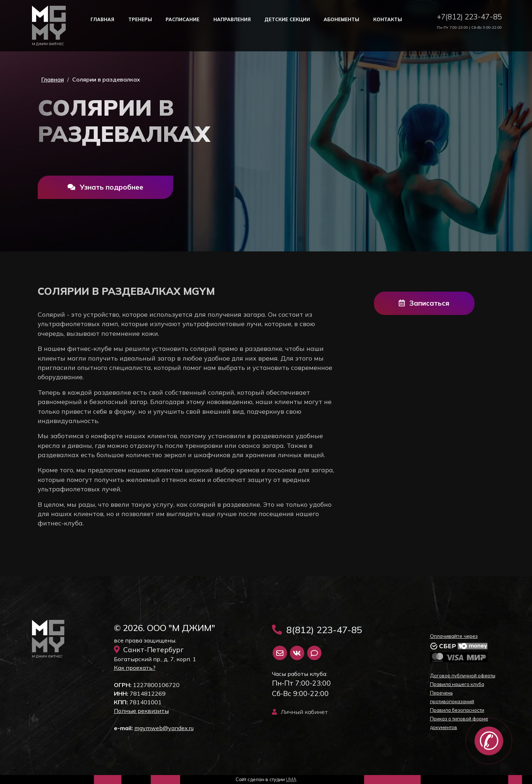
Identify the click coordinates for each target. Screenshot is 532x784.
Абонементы (341, 19)
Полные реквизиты (141, 711)
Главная (102, 19)
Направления (232, 19)
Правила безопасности (457, 710)
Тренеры (140, 19)
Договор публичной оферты (463, 676)
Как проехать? (135, 668)
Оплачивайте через (454, 636)
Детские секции (287, 19)
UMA (291, 779)
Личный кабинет (300, 712)
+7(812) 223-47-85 (469, 17)
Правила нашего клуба (457, 684)
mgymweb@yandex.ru (164, 728)
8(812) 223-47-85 (317, 630)
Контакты (388, 19)
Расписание (182, 19)
